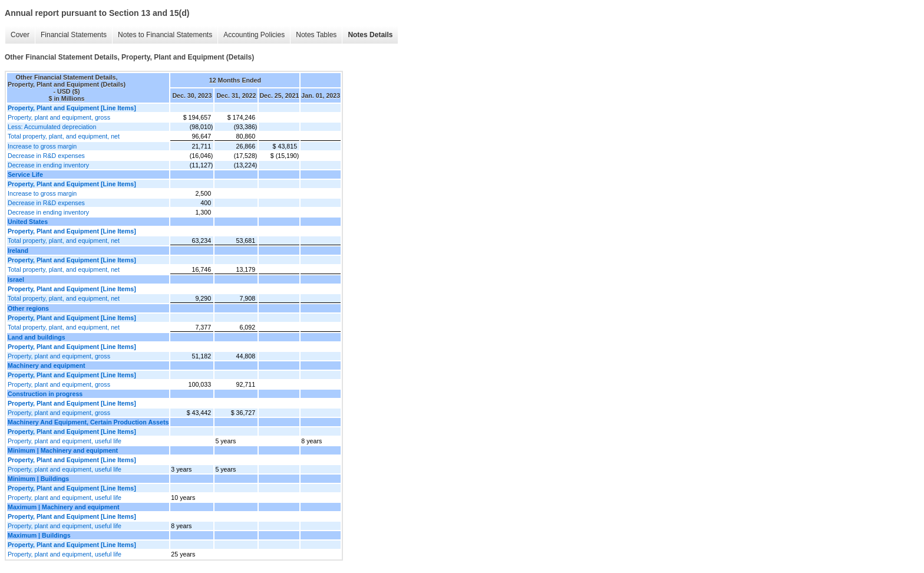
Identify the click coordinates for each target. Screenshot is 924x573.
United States (28, 222)
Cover (20, 35)
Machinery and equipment (46, 365)
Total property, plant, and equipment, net (64, 136)
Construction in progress (45, 394)
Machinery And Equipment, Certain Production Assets (88, 422)
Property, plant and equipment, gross (59, 117)
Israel (16, 279)
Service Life (25, 174)
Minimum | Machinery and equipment (63, 450)
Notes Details (370, 35)
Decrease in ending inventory (48, 165)
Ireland (18, 251)
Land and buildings (37, 337)
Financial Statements (74, 35)
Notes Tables (316, 35)
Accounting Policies (254, 35)
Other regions (28, 308)
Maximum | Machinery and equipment (64, 507)
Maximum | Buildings (39, 535)
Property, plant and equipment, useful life (65, 441)
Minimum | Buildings (38, 479)
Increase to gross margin (42, 146)
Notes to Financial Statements (165, 35)
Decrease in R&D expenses (46, 156)
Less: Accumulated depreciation (52, 127)
